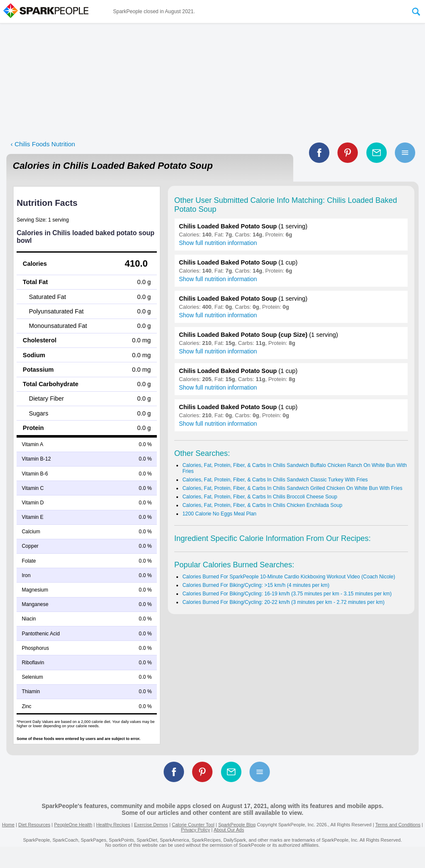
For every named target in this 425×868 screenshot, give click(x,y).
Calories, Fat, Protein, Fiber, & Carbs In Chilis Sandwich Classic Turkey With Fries (275, 480)
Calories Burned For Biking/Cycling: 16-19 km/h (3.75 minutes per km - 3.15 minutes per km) (287, 594)
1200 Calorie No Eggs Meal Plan (219, 514)
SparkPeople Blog (237, 825)
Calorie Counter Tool (193, 825)
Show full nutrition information (218, 243)
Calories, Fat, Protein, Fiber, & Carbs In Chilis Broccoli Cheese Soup (260, 497)
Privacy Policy (195, 830)
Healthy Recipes (113, 825)
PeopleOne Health (73, 825)
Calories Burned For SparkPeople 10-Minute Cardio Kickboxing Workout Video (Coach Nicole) (289, 577)
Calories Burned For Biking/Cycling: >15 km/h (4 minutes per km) (256, 585)
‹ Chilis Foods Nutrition (43, 144)
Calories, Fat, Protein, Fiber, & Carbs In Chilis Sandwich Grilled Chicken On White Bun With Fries (292, 488)
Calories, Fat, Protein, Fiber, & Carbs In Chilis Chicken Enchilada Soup (262, 505)
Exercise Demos (151, 825)
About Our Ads (229, 830)
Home (8, 825)
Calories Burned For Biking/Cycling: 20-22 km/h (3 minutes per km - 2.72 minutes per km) (283, 602)
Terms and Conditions (398, 825)
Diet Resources (34, 825)
